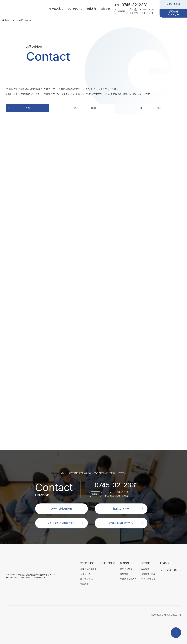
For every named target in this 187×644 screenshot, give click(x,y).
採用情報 (125, 563)
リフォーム (85, 574)
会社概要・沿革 (148, 574)
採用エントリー (121, 509)
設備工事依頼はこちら (121, 523)
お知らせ (105, 9)
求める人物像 (126, 569)
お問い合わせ (173, 4)
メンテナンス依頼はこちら (62, 523)
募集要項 (124, 574)
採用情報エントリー (173, 13)
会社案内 (91, 9)
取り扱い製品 (86, 579)
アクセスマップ (148, 579)
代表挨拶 (145, 569)
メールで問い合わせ (62, 509)
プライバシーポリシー (172, 570)
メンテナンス (75, 9)
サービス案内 (56, 9)
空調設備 (84, 584)
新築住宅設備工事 (89, 569)
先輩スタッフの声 (128, 579)
